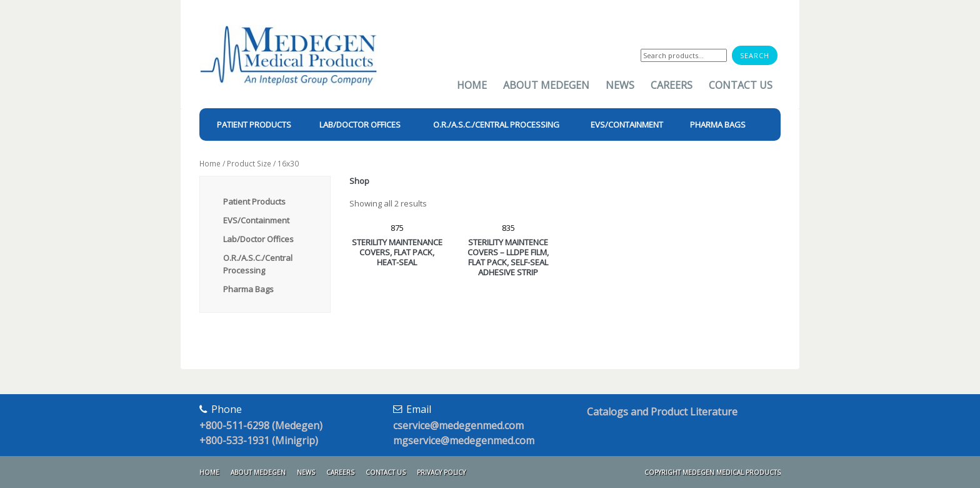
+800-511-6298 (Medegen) (261, 425)
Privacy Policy (441, 472)
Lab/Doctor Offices (258, 239)
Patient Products (254, 201)
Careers (672, 85)
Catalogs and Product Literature (662, 412)
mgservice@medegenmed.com (464, 440)
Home (472, 85)
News (620, 85)
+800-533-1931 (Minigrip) (259, 440)
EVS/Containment (256, 220)
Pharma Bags (248, 289)
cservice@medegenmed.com (458, 425)
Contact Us (741, 85)
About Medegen (546, 85)
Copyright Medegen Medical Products (712, 472)
